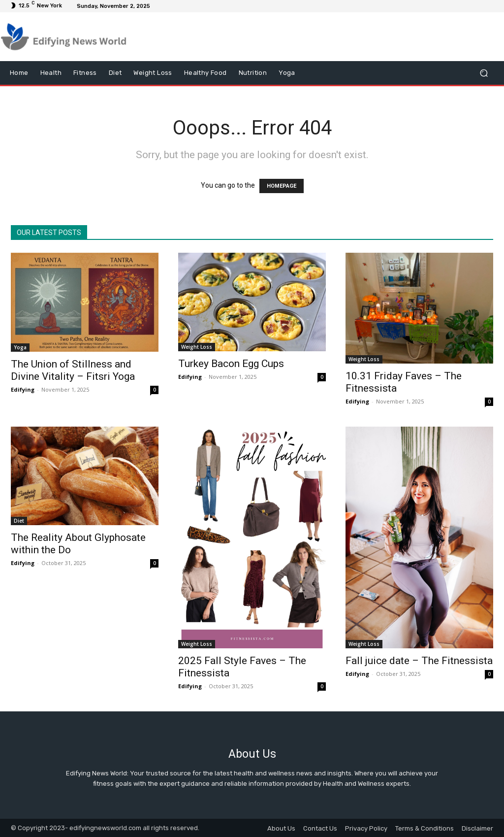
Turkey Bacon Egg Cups (231, 364)
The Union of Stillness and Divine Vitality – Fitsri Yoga (73, 370)
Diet (19, 521)
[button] (484, 73)
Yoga (20, 347)
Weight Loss (197, 347)
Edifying (23, 389)
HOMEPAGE (282, 186)
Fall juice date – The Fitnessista (419, 661)
